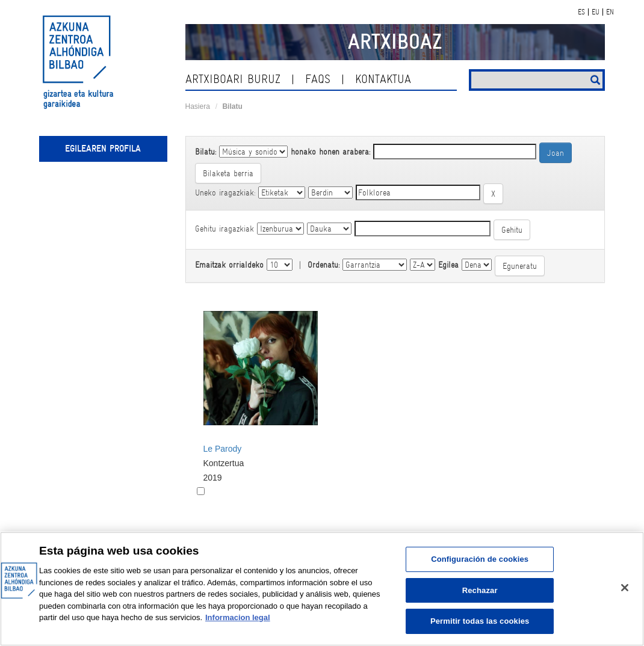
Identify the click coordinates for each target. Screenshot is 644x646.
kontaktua (383, 79)
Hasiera (198, 106)
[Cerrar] (625, 588)
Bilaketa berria (228, 173)
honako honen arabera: (330, 152)
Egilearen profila (103, 149)
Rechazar (480, 590)
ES (581, 12)
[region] (322, 589)
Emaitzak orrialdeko (229, 265)
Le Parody (223, 449)
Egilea (448, 265)
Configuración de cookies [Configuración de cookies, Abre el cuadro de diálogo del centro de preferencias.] (480, 559)
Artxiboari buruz (233, 79)
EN (610, 12)
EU (596, 12)
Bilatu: (206, 152)
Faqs (318, 79)
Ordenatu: (324, 265)
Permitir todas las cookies (480, 621)
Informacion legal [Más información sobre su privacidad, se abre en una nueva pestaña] (238, 617)
